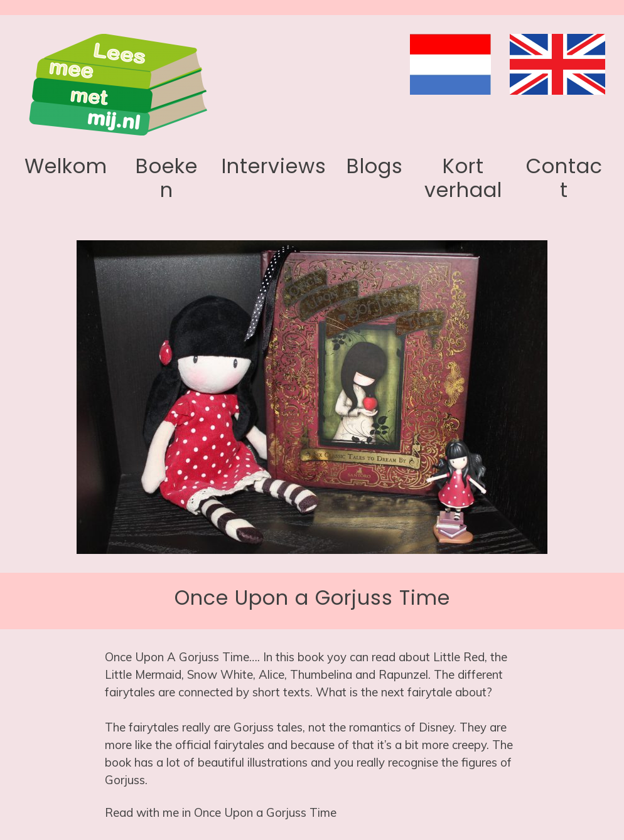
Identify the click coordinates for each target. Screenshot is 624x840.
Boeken (167, 178)
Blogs (375, 166)
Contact (564, 178)
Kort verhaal (463, 178)
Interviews (274, 166)
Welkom (66, 166)
